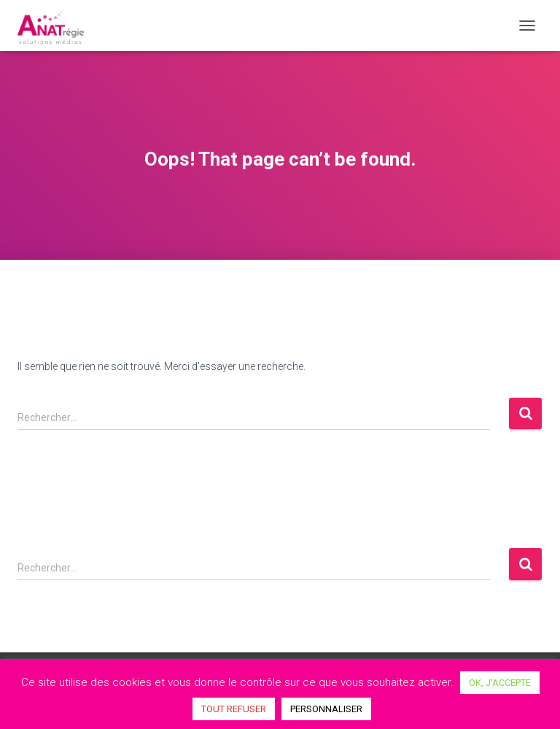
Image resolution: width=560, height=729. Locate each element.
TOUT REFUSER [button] (234, 709)
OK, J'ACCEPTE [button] (500, 683)
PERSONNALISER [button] (326, 709)
